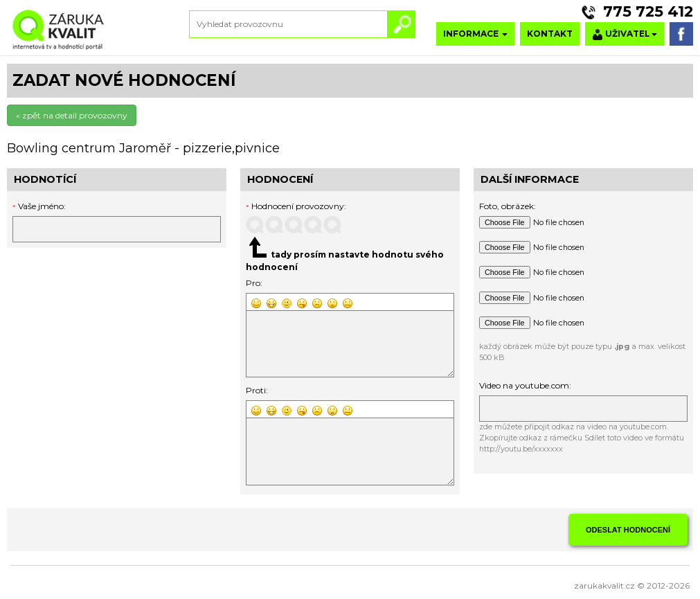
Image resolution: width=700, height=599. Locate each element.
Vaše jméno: (42, 206)
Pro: (254, 283)
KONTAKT (550, 34)
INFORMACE (475, 34)
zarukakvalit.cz (604, 585)
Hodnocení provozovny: (296, 206)
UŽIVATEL (625, 34)
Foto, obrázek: (508, 206)
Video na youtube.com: (525, 385)
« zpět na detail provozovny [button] (72, 115)
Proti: (257, 390)
